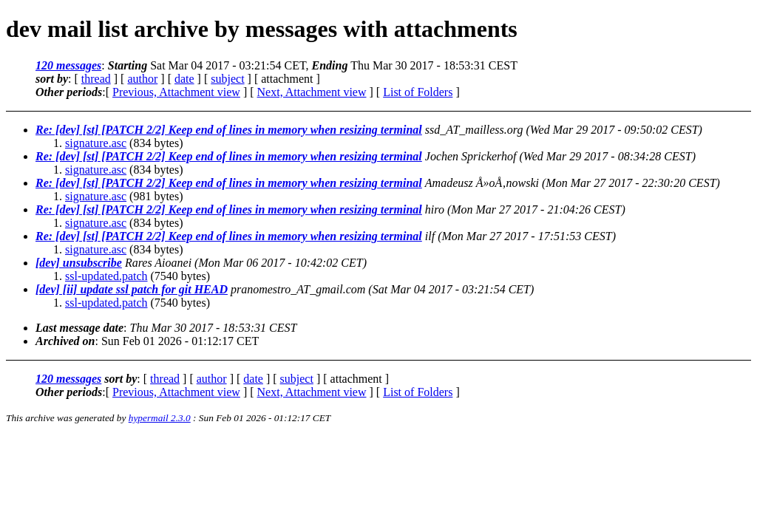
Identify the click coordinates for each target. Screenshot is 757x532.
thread (96, 79)
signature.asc (96, 143)
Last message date (79, 328)
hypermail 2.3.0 (160, 418)
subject (227, 79)
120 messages (68, 65)
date (184, 79)
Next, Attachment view (312, 92)
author (142, 79)
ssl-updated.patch (106, 276)
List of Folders (418, 92)
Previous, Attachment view (176, 92)
